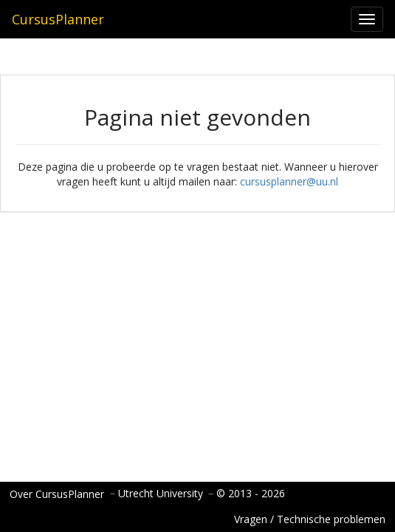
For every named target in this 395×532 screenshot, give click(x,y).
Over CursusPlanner (57, 494)
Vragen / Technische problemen (310, 519)
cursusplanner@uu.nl (289, 181)
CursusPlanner (58, 19)
